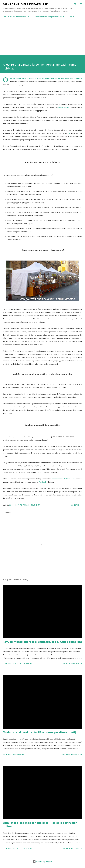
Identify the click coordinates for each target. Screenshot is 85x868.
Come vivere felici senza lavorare (16, 17)
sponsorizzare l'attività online (64, 479)
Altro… (73, 17)
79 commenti (19, 754)
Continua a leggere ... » (72, 664)
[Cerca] (75, 4)
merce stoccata (64, 107)
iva (69, 133)
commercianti (15, 505)
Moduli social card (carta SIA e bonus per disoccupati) (39, 732)
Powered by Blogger (42, 861)
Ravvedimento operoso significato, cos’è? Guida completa (42, 642)
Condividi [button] (75, 505)
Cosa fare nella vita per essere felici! (50, 17)
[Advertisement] (42, 36)
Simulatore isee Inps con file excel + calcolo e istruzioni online (41, 825)
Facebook (42, 482)
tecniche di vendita (31, 505)
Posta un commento (22, 664)
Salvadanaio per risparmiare (25, 4)
